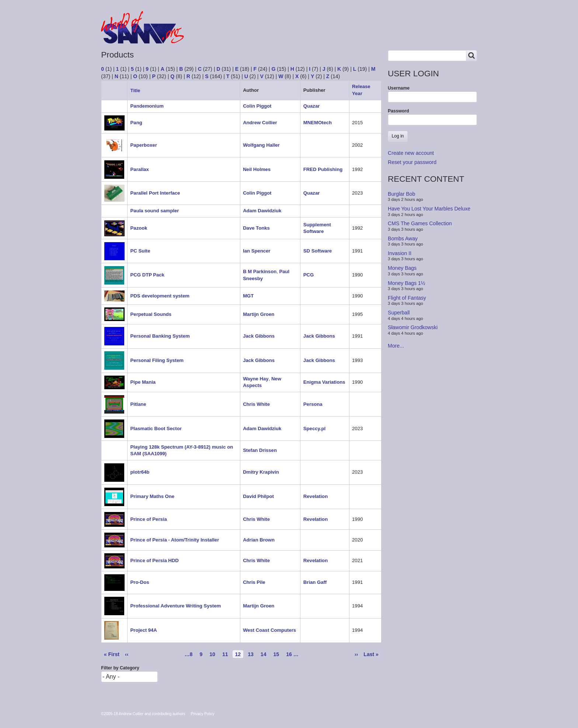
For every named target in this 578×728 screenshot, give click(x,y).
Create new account (411, 153)
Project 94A (144, 630)
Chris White (256, 404)
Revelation (316, 496)
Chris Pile (254, 582)
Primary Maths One (152, 496)
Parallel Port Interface (155, 193)
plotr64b (140, 472)
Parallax (140, 169)
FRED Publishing (323, 169)
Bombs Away (403, 238)
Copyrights (321, 34)
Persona (313, 404)
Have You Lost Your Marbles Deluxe (429, 209)
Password (398, 111)
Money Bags (402, 268)
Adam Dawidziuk (262, 211)
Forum (212, 34)
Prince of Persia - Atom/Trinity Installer (175, 540)
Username (399, 88)
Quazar (311, 106)
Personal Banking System (160, 336)
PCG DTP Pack (147, 275)
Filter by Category (120, 668)
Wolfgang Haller (261, 145)
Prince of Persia (149, 519)
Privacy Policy (203, 714)
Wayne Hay (256, 379)
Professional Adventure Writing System (176, 606)
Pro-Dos (140, 582)
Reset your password (412, 162)
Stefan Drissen (260, 450)
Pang (136, 123)
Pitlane (138, 404)
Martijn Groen (259, 314)
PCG (309, 275)
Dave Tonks (256, 228)
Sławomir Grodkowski (413, 327)
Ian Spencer (257, 251)
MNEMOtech (318, 123)
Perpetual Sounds (151, 314)
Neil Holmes (257, 169)
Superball (399, 313)
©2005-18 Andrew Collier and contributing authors (143, 714)
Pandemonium (147, 106)
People (283, 34)
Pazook (139, 228)
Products (247, 34)
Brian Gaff (315, 582)
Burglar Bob (401, 194)
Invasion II (400, 253)
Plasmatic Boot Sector (156, 429)
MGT (248, 296)
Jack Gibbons (259, 336)
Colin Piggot (257, 106)
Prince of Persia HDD (155, 560)
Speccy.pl (314, 429)
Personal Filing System (157, 360)
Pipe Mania (143, 382)
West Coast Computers (269, 630)
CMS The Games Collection (420, 223)
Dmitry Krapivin (261, 472)
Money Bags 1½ (407, 283)
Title (138, 90)
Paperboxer (144, 145)
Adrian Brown (259, 540)
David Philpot (258, 496)
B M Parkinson (260, 271)
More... (396, 346)
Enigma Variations (324, 382)
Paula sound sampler (155, 211)
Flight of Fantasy (407, 298)
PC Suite (140, 251)
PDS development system (160, 296)
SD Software (318, 251)
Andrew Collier (260, 123)
